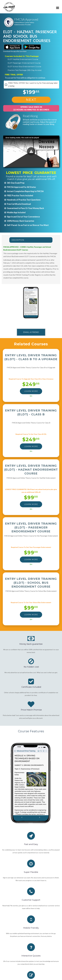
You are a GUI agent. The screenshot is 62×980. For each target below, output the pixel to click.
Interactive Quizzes (31, 956)
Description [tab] (18, 240)
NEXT (31, 100)
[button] (31, 151)
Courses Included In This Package (22, 56)
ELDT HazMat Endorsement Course (23, 59)
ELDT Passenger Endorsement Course (24, 63)
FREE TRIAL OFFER (14, 75)
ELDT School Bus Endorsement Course (24, 67)
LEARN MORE (31, 391)
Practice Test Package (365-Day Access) (25, 70)
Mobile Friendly (31, 928)
